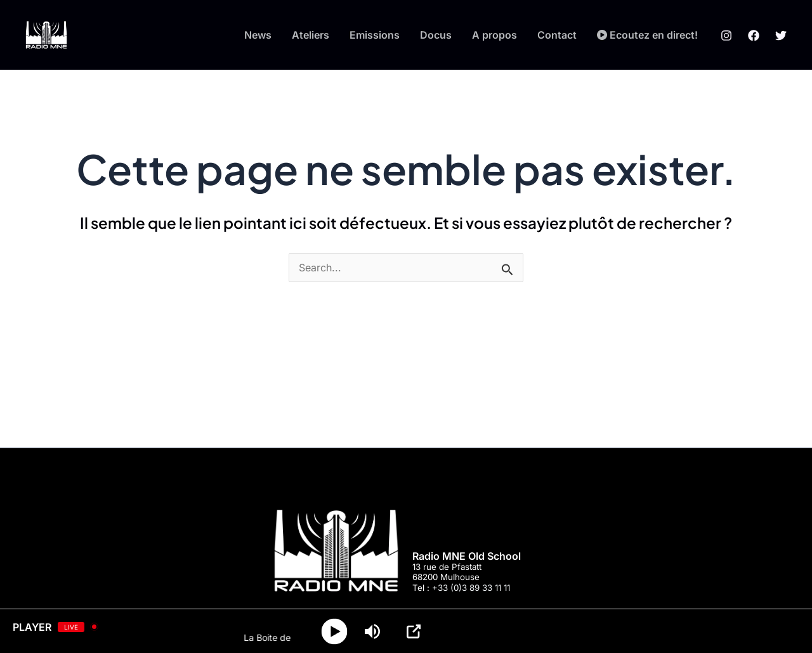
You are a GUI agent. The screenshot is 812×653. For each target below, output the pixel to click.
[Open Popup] (414, 631)
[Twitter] (781, 36)
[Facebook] (754, 36)
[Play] (335, 631)
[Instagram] (726, 36)
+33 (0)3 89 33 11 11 (471, 588)
